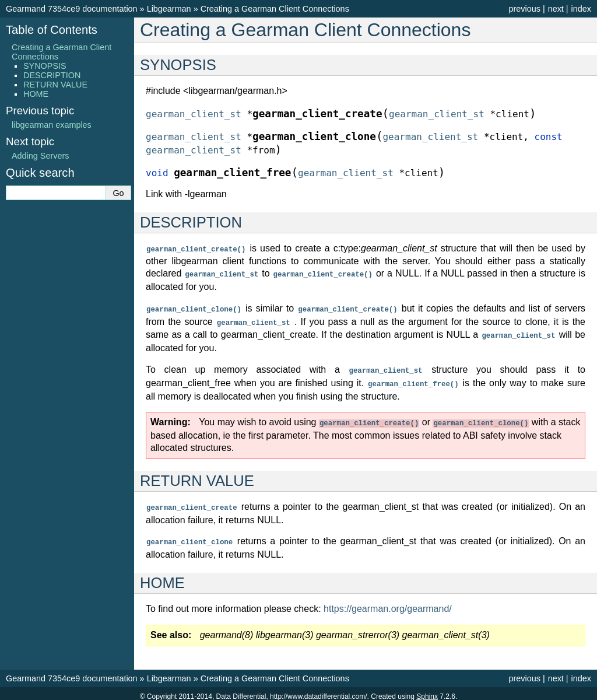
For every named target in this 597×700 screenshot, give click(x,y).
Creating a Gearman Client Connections (275, 9)
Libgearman (169, 9)
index (581, 9)
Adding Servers (40, 156)
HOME (36, 94)
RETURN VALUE (55, 85)
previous (524, 9)
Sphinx (427, 691)
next (556, 9)
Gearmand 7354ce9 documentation (72, 9)
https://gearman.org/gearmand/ (388, 603)
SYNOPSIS (45, 66)
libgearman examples (52, 125)
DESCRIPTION (52, 75)
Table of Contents (52, 30)
